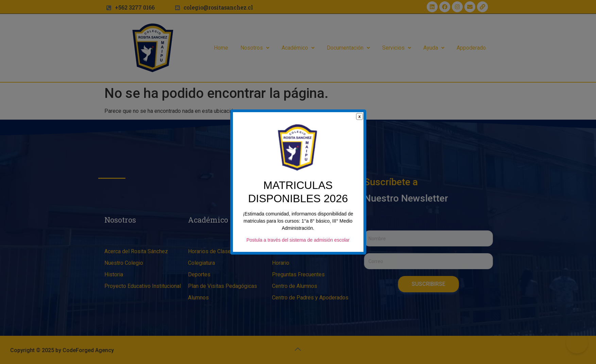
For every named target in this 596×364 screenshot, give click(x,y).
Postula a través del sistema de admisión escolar (298, 240)
